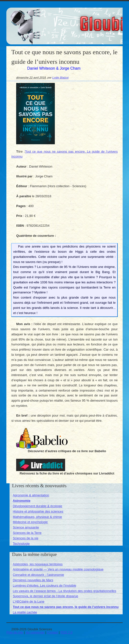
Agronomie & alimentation (31, 495)
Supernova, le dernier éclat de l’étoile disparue (45, 596)
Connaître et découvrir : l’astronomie (38, 575)
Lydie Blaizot (60, 77)
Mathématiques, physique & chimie (37, 517)
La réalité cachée (25, 612)
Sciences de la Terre (27, 533)
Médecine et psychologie (30, 522)
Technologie (21, 544)
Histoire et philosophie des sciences (38, 511)
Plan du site (15, 632)
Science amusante (26, 527)
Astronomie (22, 501)
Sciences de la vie (26, 538)
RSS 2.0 (67, 632)
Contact (53, 632)
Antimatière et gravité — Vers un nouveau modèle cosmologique (58, 569)
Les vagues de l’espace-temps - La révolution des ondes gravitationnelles (64, 591)
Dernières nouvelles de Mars (33, 580)
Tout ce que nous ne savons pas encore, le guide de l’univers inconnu (66, 607)
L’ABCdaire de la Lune (29, 601)
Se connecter (35, 632)
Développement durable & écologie (37, 506)
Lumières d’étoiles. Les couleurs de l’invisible (44, 585)
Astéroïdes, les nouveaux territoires (38, 564)
